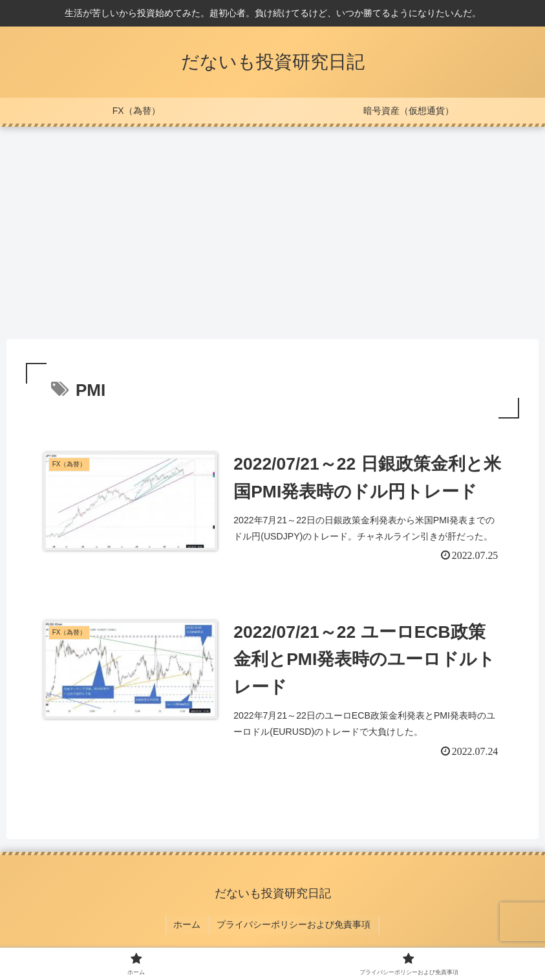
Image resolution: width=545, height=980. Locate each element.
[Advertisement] (272, 233)
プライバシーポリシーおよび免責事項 (293, 928)
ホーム (189, 928)
